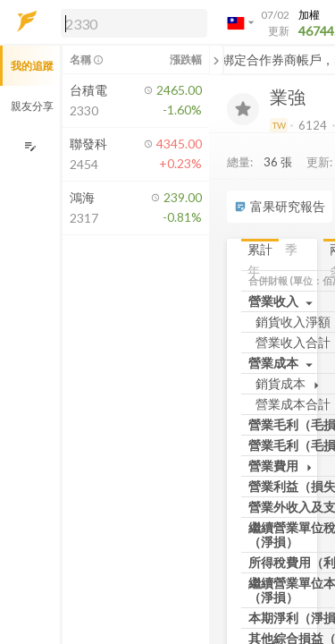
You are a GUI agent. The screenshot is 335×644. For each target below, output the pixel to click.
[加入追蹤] (243, 109)
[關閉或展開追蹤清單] (216, 60)
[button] (130, 22)
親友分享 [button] (32, 106)
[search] (134, 23)
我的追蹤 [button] (32, 66)
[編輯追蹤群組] (30, 146)
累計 (260, 249)
